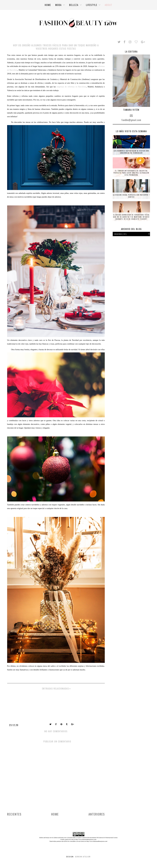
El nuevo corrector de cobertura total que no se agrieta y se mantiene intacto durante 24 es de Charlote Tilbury (131, 217)
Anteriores (97, 814)
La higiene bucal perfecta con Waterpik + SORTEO (131, 196)
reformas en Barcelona (77, 87)
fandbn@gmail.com (131, 120)
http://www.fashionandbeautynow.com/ (86, 839)
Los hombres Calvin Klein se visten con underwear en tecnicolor (131, 152)
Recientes (14, 814)
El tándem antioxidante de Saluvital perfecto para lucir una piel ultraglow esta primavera (131, 173)
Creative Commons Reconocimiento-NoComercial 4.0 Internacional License (97, 838)
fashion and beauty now (60, 838)
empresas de (62, 87)
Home (55, 814)
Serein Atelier (83, 857)
